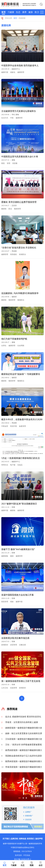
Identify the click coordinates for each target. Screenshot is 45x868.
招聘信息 (23, 839)
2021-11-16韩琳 (8, 507)
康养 (24, 12)
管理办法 (5, 465)
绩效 (12, 602)
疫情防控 (5, 645)
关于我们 (6, 839)
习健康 (11, 12)
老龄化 (13, 72)
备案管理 (22, 426)
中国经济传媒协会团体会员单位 (23, 848)
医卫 (37, 12)
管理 (9, 163)
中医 (12, 118)
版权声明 (39, 839)
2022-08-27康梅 (8, 342)
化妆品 (20, 465)
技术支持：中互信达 (23, 855)
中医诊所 (5, 426)
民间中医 (14, 426)
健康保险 (5, 556)
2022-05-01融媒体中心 (11, 462)
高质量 (15, 163)
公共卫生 (5, 688)
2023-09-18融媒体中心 (11, 69)
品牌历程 (14, 839)
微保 (12, 556)
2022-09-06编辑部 (9, 297)
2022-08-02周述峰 (9, 423)
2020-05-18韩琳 (8, 685)
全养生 (4, 346)
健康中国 (5, 72)
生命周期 (21, 346)
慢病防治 (21, 300)
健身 (31, 12)
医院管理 (5, 602)
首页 (3, 12)
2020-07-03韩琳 (8, 642)
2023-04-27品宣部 (9, 206)
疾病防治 (22, 254)
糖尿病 (4, 209)
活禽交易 (22, 645)
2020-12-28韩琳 (8, 598)
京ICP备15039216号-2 (22, 859)
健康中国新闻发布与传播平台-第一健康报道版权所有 (22, 844)
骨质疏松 (14, 254)
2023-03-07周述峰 (9, 251)
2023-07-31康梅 (8, 160)
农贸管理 (14, 645)
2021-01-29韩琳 (8, 553)
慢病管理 (17, 209)
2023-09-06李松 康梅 (10, 115)
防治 (10, 209)
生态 (18, 12)
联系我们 (31, 839)
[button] (20, 798)
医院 (3, 163)
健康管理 (21, 72)
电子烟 (13, 465)
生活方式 (5, 118)
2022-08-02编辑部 (9, 378)
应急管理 (14, 688)
